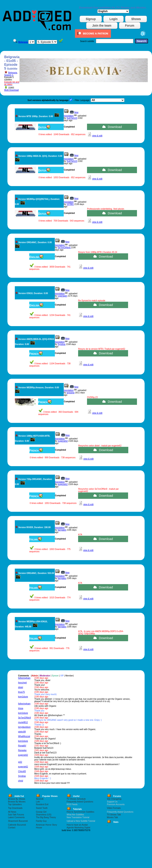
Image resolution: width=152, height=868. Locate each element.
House (39, 828)
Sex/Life (40, 799)
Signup (91, 19)
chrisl (20, 781)
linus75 (21, 692)
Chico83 (22, 771)
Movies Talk (112, 817)
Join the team (102, 25)
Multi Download (11, 90)
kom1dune (23, 697)
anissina (71, 393)
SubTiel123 (72, 118)
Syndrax (62, 344)
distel (20, 687)
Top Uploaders (15, 804)
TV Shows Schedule (76, 799)
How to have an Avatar (77, 825)
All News (12, 812)
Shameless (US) (44, 815)
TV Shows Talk (114, 815)
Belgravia (13, 73)
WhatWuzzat (24, 736)
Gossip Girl (41, 812)
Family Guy (41, 821)
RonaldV (22, 746)
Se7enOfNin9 (64, 247)
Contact (12, 828)
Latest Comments (16, 817)
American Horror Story (46, 825)
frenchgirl (22, 683)
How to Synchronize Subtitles (80, 812)
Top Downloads (15, 808)
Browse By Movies (17, 802)
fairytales (62, 530)
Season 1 (9, 75)
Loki (38, 802)
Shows (136, 19)
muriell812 (23, 722)
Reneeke (22, 750)
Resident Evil (42, 804)
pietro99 (22, 732)
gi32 (20, 762)
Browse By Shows (17, 799)
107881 (70, 204)
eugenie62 (63, 441)
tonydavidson (24, 727)
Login (113, 19)
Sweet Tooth (42, 808)
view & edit (97, 136)
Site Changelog (114, 799)
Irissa (21, 708)
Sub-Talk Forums (16, 815)
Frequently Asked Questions (80, 802)
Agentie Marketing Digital (78, 828)
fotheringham (24, 678)
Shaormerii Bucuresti (18, 821)
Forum (130, 25)
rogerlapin (62, 296)
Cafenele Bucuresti (17, 825)
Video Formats (114, 808)
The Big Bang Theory (46, 817)
